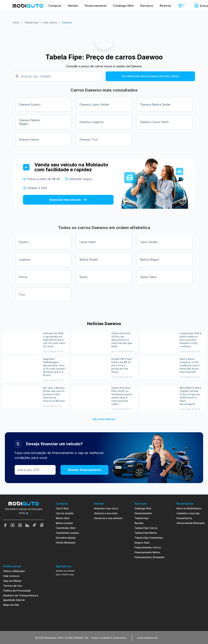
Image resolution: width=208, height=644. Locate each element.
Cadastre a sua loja (188, 513)
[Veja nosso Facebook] (5, 525)
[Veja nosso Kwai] (42, 525)
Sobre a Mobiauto (14, 571)
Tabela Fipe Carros (146, 528)
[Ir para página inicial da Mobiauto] (28, 6)
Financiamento (143, 513)
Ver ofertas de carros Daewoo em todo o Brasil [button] (150, 76)
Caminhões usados (67, 533)
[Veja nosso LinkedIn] (27, 525)
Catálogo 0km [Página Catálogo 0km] (123, 6)
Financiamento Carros (148, 547)
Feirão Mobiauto (66, 543)
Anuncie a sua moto (106, 513)
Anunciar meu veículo (68, 200)
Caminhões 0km (66, 528)
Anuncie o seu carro (106, 508)
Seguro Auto (142, 543)
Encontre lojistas (66, 538)
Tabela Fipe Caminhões (149, 538)
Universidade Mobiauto (191, 523)
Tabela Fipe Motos (146, 533)
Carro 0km (62, 508)
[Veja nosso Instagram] (20, 525)
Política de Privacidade (17, 591)
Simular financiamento (85, 470)
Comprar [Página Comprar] (55, 6)
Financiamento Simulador (150, 557)
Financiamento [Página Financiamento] (96, 6)
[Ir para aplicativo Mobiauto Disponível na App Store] (69, 620)
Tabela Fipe (142, 518)
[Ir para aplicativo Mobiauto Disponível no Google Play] (69, 609)
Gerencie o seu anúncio (108, 518)
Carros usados (65, 513)
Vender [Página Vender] (73, 6)
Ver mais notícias (104, 419)
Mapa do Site (11, 605)
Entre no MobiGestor (189, 508)
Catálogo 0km (143, 508)
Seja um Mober (12, 581)
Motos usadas (64, 523)
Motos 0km (63, 518)
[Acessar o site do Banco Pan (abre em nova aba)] (167, 637)
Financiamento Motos (147, 552)
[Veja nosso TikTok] (35, 525)
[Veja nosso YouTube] (13, 525)
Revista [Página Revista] (165, 6)
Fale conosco (11, 576)
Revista (139, 523)
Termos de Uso (13, 586)
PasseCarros (184, 518)
